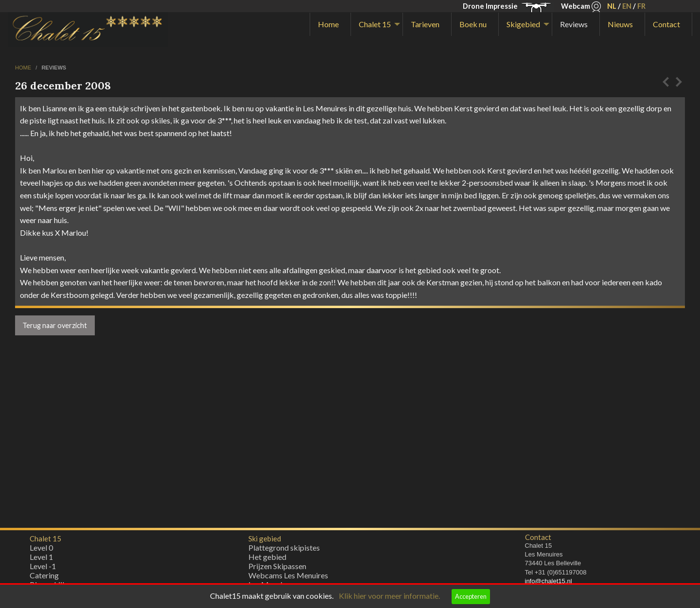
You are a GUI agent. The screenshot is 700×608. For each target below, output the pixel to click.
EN (627, 6)
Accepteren (471, 596)
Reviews (574, 24)
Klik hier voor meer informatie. (389, 596)
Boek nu (473, 24)
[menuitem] (330, 24)
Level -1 (43, 568)
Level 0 (41, 550)
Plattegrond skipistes (284, 550)
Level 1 (41, 559)
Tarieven (425, 24)
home (24, 68)
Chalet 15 (375, 24)
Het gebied (267, 559)
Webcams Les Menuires (288, 578)
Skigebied (523, 24)
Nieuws (620, 24)
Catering (44, 578)
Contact (666, 24)
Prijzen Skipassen (277, 568)
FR (641, 6)
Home (328, 24)
